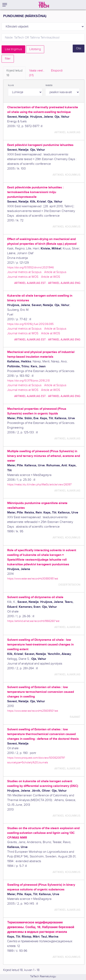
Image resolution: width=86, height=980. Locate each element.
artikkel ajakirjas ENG (64, 283)
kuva (11, 85)
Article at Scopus (55, 272)
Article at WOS (51, 277)
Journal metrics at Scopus (24, 272)
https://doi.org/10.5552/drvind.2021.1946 (30, 267)
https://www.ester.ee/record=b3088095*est (33, 579)
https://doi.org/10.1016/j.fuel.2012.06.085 (30, 324)
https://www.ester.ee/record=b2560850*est (33, 711)
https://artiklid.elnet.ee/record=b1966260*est (33, 621)
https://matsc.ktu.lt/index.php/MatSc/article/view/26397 (39, 484)
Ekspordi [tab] (57, 71)
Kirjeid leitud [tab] (14, 73)
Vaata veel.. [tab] (37, 73)
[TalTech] (44, 5)
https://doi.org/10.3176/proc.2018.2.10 (29, 381)
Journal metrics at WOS (23, 277)
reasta (49, 85)
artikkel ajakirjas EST (30, 283)
